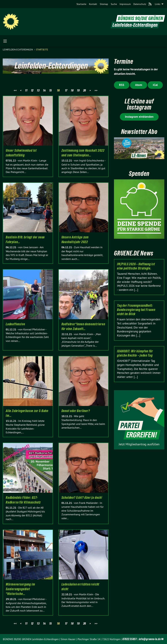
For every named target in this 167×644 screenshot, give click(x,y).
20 (85, 90)
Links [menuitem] (158, 4)
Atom (139, 85)
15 (51, 90)
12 (32, 90)
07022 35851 (130, 639)
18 (72, 90)
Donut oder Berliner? (76, 411)
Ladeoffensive (15, 324)
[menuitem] (81, 4)
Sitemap (104, 4)
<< (15, 90)
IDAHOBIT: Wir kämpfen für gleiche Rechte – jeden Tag (135, 353)
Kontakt (93, 4)
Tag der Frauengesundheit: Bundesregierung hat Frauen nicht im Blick (136, 310)
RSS (122, 85)
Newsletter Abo (139, 132)
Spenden (139, 174)
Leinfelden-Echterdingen (18, 50)
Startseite (81, 4)
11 (26, 90)
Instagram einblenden (139, 117)
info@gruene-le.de (150, 639)
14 (44, 90)
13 (38, 90)
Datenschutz (140, 4)
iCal (155, 85)
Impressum (125, 4)
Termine (124, 61)
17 (66, 90)
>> (96, 90)
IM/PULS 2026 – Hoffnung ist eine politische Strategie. (136, 266)
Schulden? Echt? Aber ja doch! (82, 498)
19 (78, 90)
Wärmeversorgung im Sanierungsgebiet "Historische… (20, 589)
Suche (114, 4)
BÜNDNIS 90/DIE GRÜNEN (140, 18)
